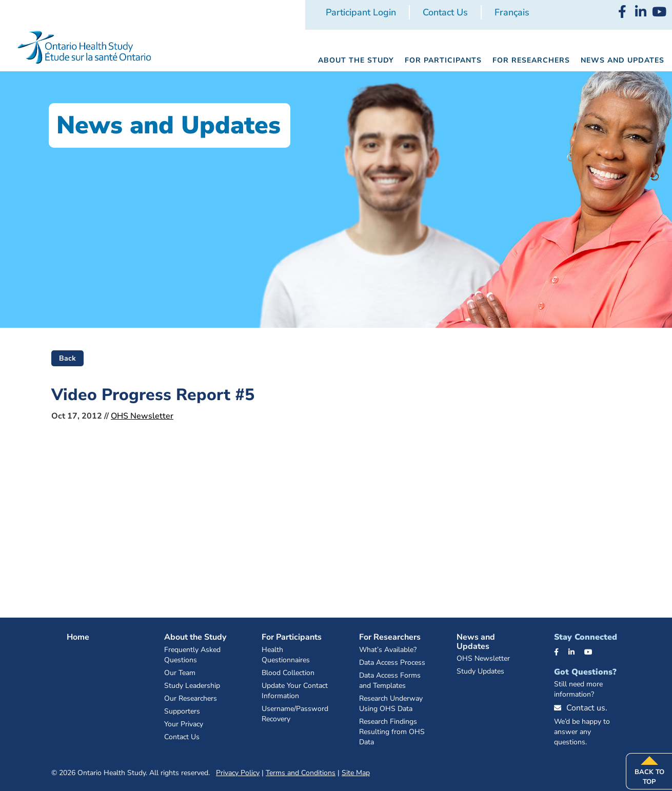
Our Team (180, 673)
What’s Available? (388, 650)
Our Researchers (191, 698)
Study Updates (480, 671)
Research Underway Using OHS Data (391, 704)
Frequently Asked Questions (192, 655)
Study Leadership (192, 686)
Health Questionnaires (286, 655)
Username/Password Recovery (295, 714)
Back (67, 358)
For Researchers (390, 637)
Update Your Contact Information (295, 691)
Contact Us (445, 12)
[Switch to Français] (512, 13)
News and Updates (476, 642)
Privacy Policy (238, 773)
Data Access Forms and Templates (390, 680)
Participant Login (361, 12)
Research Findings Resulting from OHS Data (392, 732)
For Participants (292, 637)
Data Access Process (392, 663)
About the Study (195, 637)
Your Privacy (184, 724)
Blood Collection (288, 673)
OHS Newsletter (142, 416)
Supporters (182, 711)
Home (78, 637)
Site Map (356, 773)
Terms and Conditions (301, 773)
